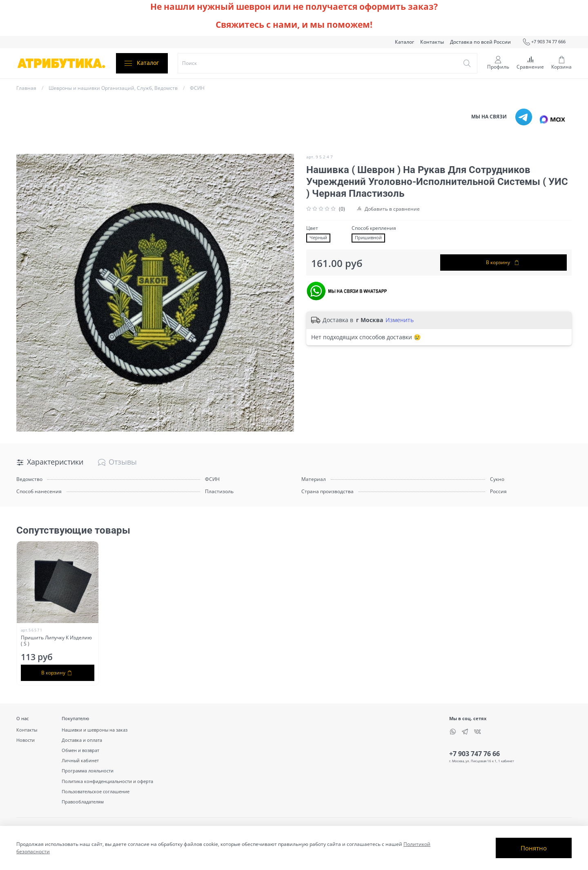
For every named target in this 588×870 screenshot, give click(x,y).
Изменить (400, 320)
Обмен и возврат (80, 750)
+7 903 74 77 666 (544, 42)
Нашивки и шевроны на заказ (95, 730)
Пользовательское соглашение (96, 791)
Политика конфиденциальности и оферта (107, 781)
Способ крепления (374, 228)
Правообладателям (83, 802)
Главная (26, 88)
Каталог (404, 42)
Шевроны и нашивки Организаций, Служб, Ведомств (113, 88)
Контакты (432, 42)
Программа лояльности (88, 771)
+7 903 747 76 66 (474, 754)
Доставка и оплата (82, 740)
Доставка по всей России (480, 42)
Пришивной (368, 238)
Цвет (312, 228)
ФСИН (197, 88)
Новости (26, 740)
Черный (318, 238)
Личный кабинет (80, 760)
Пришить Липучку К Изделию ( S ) (56, 641)
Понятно (534, 848)
